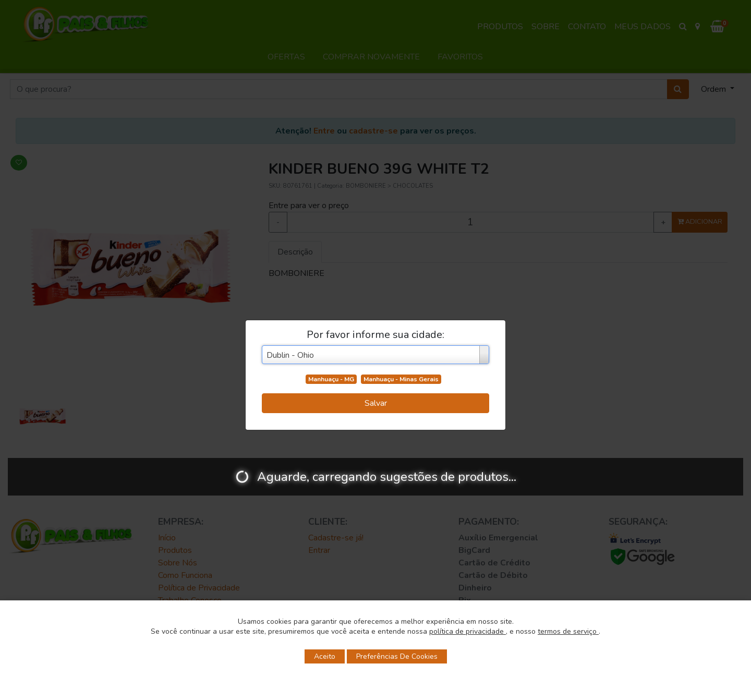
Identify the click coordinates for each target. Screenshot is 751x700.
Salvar (376, 403)
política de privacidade (468, 631)
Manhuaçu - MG (331, 379)
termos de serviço (568, 631)
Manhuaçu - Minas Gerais (401, 379)
